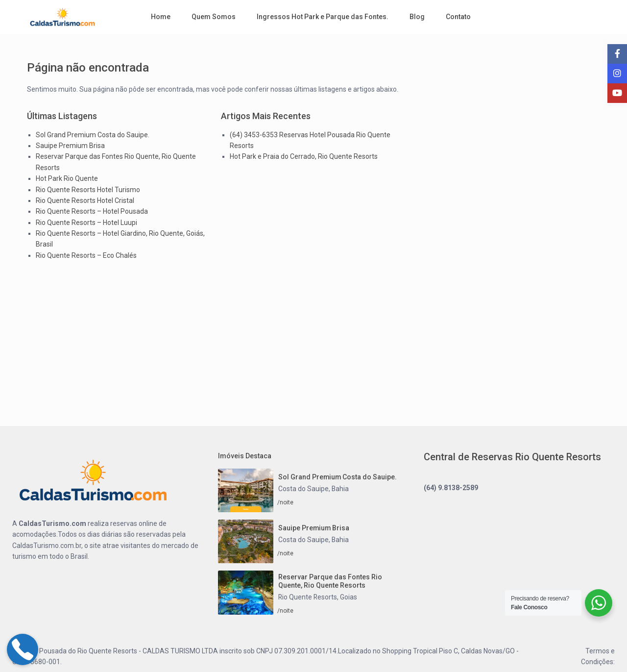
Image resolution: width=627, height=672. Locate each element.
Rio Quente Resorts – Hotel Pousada (92, 211)
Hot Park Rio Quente (67, 178)
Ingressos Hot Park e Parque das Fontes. (323, 17)
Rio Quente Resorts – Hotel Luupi (86, 223)
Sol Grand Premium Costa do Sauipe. (93, 135)
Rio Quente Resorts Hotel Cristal (85, 200)
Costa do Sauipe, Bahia (314, 489)
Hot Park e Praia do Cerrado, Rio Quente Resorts (304, 156)
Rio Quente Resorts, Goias (318, 597)
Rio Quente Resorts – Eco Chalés (86, 255)
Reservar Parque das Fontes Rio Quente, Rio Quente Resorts (330, 581)
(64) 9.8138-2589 (451, 488)
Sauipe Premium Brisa (70, 146)
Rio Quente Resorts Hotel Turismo (88, 190)
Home (161, 17)
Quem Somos (214, 17)
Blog (417, 17)
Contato (458, 17)
